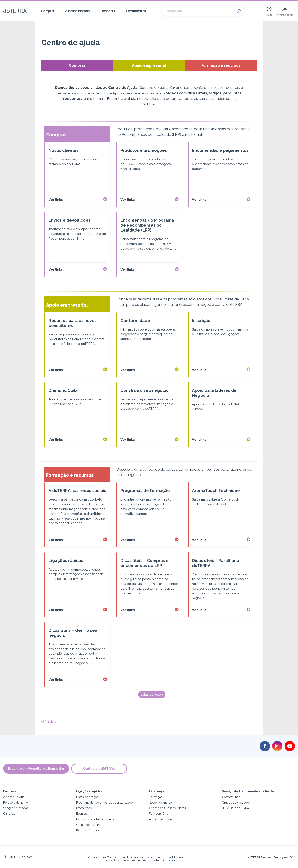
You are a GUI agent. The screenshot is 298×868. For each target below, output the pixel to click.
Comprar (48, 11)
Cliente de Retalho (88, 825)
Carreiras (9, 814)
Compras (77, 65)
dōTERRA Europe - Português (268, 857)
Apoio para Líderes (162, 819)
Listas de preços (87, 797)
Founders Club (159, 814)
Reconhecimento (160, 802)
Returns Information (89, 830)
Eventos (82, 814)
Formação (156, 797)
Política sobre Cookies (103, 857)
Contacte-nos (231, 797)
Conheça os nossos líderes (167, 808)
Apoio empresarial (149, 65)
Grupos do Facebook (236, 802)
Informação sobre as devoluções (124, 860)
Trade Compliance (163, 860)
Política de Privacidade (137, 857)
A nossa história (78, 11)
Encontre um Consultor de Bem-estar (36, 769)
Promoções (84, 808)
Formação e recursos (221, 65)
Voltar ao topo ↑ (152, 694)
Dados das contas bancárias (95, 819)
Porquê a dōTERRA (16, 802)
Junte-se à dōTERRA (236, 808)
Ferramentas (136, 11)
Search (239, 11)
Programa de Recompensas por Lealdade (105, 802)
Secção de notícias (16, 808)
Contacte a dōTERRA (99, 769)
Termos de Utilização (171, 857)
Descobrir (108, 11)
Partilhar (50, 721)
